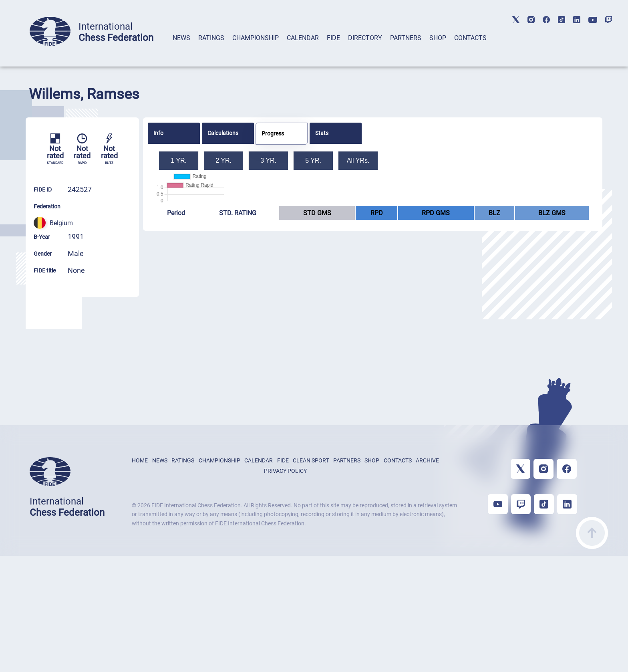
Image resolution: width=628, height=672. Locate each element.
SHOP (438, 38)
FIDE (333, 38)
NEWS (181, 38)
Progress (273, 133)
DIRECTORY (365, 38)
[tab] (181, 48)
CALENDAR (303, 38)
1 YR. (179, 160)
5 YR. (313, 160)
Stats (322, 133)
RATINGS (211, 38)
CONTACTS (470, 38)
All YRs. (358, 160)
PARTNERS (406, 38)
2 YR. (223, 160)
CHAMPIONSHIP (256, 38)
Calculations (223, 133)
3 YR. (268, 160)
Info (158, 133)
